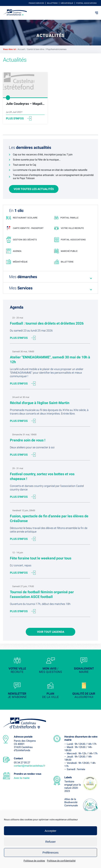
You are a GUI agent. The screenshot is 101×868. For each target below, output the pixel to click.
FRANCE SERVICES (36, 3)
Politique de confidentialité (61, 861)
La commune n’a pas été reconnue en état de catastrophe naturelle (50, 170)
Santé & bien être (36, 49)
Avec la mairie (22, 778)
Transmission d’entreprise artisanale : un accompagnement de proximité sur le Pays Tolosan (53, 177)
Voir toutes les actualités (34, 189)
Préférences (51, 852)
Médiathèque (67, 3)
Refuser (51, 842)
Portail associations (86, 3)
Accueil (21, 49)
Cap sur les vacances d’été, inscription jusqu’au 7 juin (43, 154)
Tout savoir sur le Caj (24, 165)
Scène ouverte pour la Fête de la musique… (37, 160)
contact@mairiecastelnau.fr (30, 766)
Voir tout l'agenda (51, 632)
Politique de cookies (34, 861)
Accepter (50, 831)
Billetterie (52, 3)
